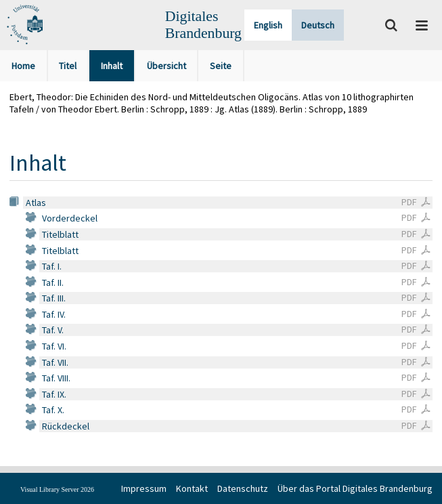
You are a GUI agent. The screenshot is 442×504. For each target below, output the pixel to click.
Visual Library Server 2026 (57, 489)
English (268, 25)
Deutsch (318, 25)
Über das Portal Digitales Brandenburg (355, 488)
